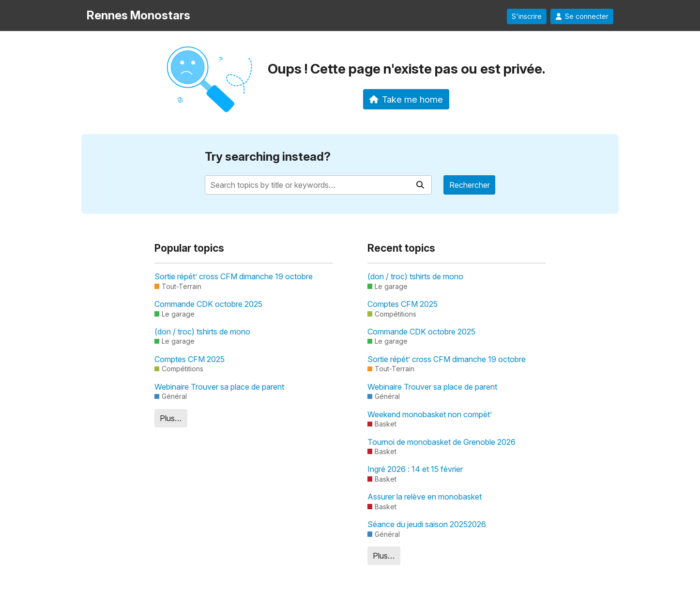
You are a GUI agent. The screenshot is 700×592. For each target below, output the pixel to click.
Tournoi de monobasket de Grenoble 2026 (441, 442)
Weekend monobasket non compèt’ (430, 414)
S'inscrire (527, 16)
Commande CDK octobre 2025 (208, 304)
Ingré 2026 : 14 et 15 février (415, 469)
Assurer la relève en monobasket (425, 497)
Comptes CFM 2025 (190, 359)
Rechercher (470, 185)
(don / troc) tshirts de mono (202, 332)
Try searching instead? (268, 157)
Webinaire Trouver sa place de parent (219, 387)
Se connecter (582, 16)
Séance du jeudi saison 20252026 (427, 524)
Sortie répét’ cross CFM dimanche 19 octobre (234, 276)
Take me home (406, 99)
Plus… (171, 418)
